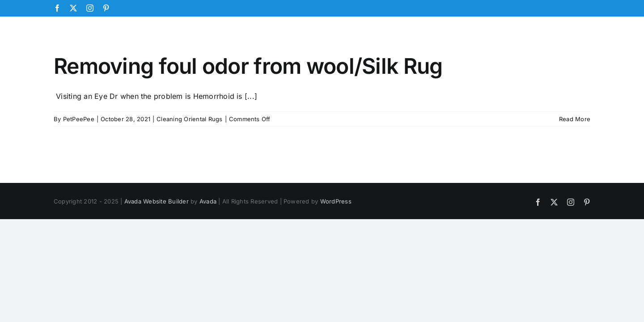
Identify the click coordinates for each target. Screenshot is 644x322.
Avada (208, 201)
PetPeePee (79, 119)
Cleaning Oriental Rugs (189, 119)
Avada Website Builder (157, 201)
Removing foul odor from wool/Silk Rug (248, 66)
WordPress (336, 201)
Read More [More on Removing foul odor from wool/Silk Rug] (575, 119)
